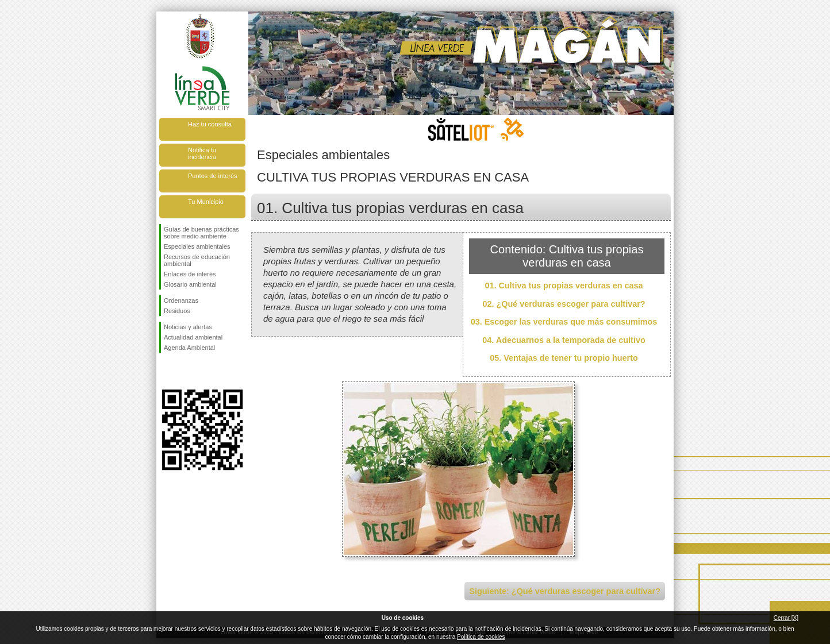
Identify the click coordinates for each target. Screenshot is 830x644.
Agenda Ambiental (189, 348)
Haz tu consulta (210, 124)
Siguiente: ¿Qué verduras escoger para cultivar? (565, 591)
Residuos (177, 311)
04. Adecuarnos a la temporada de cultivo (564, 340)
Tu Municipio (206, 202)
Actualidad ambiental (193, 337)
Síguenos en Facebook (166, 371)
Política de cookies (481, 637)
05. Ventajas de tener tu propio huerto (564, 358)
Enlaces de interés (190, 274)
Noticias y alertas (188, 327)
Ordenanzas (181, 300)
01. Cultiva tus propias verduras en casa (564, 286)
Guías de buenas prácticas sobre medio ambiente (201, 233)
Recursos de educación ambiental (197, 260)
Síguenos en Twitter (185, 371)
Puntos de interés (213, 176)
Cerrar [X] (786, 618)
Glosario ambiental (190, 284)
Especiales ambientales (197, 246)
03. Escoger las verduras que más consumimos (564, 322)
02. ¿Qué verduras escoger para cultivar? (564, 304)
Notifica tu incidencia (202, 153)
